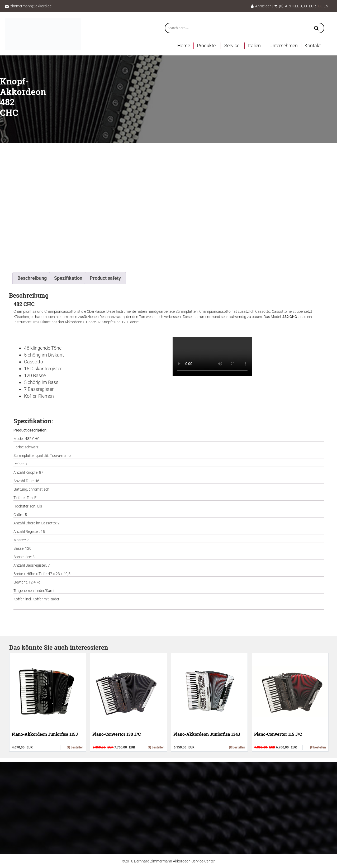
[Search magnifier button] (316, 29)
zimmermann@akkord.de (31, 6)
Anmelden (261, 6)
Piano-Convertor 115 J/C (278, 734)
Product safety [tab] (105, 278)
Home (184, 46)
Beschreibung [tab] (32, 278)
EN (326, 6)
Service (232, 46)
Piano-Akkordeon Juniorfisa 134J (207, 734)
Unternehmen (284, 46)
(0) (279, 6)
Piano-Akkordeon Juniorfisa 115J (45, 734)
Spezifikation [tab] (68, 278)
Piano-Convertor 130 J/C (117, 734)
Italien (254, 46)
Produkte (206, 46)
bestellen (75, 747)
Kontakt (313, 46)
